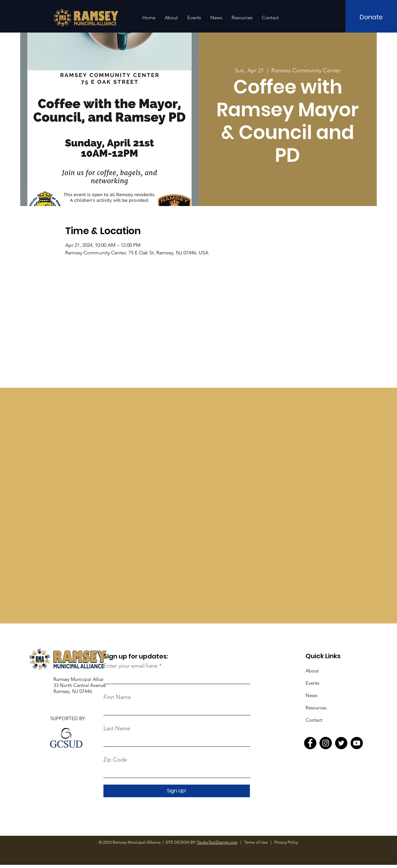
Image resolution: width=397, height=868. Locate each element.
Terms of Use (256, 842)
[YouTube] (357, 743)
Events (312, 683)
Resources (316, 708)
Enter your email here (130, 666)
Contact (314, 720)
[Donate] (371, 17)
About (312, 671)
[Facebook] (310, 743)
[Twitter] (341, 743)
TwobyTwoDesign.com (217, 842)
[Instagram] (326, 743)
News (311, 695)
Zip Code (115, 760)
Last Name (117, 728)
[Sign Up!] (177, 791)
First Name (117, 697)
